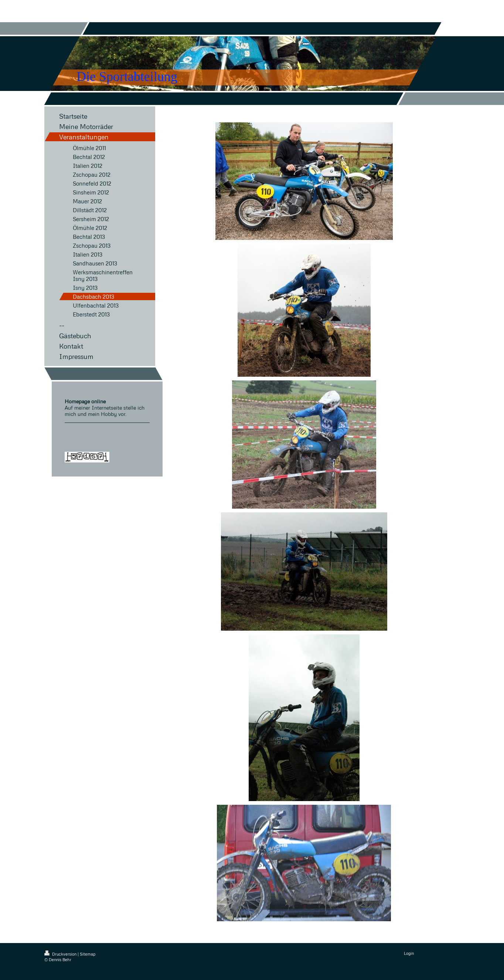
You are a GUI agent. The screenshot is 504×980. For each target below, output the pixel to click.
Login (409, 953)
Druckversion (61, 954)
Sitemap (88, 954)
